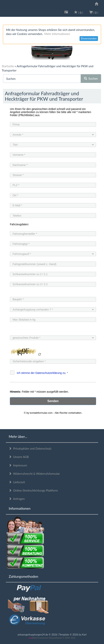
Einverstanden (89, 38)
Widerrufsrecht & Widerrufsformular (34, 474)
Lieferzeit (17, 482)
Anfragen (17, 499)
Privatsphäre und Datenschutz (30, 448)
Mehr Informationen (57, 34)
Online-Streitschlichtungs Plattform (33, 490)
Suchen (91, 78)
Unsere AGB (19, 457)
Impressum (18, 465)
